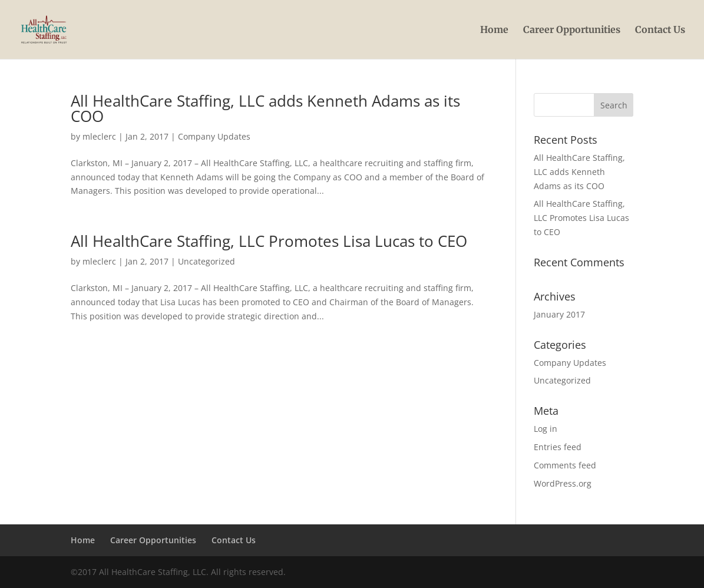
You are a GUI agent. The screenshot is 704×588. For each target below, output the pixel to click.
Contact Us (660, 30)
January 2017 (559, 314)
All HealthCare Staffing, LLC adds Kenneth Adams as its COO (265, 108)
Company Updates (214, 136)
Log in (546, 429)
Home (494, 30)
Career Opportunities (572, 30)
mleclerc (99, 136)
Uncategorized (206, 261)
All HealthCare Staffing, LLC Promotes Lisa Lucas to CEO (269, 241)
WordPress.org (563, 483)
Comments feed (565, 465)
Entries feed (558, 447)
